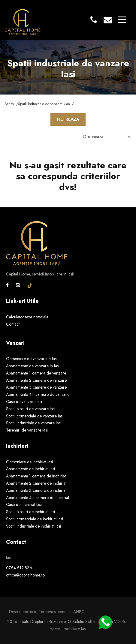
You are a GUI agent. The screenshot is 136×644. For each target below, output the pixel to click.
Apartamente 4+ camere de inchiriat (38, 498)
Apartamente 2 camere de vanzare (36, 380)
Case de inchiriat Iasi (24, 504)
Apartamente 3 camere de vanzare (36, 387)
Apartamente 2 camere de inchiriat (36, 483)
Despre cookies (22, 612)
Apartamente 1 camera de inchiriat (36, 476)
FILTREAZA (68, 119)
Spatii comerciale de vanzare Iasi (35, 416)
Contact (13, 324)
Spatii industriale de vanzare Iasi (34, 423)
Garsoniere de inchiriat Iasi (29, 462)
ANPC (79, 612)
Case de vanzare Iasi (24, 402)
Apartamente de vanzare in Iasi (33, 366)
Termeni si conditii (54, 612)
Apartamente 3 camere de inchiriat (36, 490)
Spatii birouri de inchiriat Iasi (30, 512)
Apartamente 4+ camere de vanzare (38, 394)
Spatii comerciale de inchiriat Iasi (35, 519)
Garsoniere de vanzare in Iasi (32, 359)
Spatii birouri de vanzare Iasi (31, 409)
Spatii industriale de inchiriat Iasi (33, 526)
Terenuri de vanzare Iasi (27, 430)
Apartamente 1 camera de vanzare (36, 373)
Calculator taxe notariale (27, 317)
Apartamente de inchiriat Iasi (30, 469)
